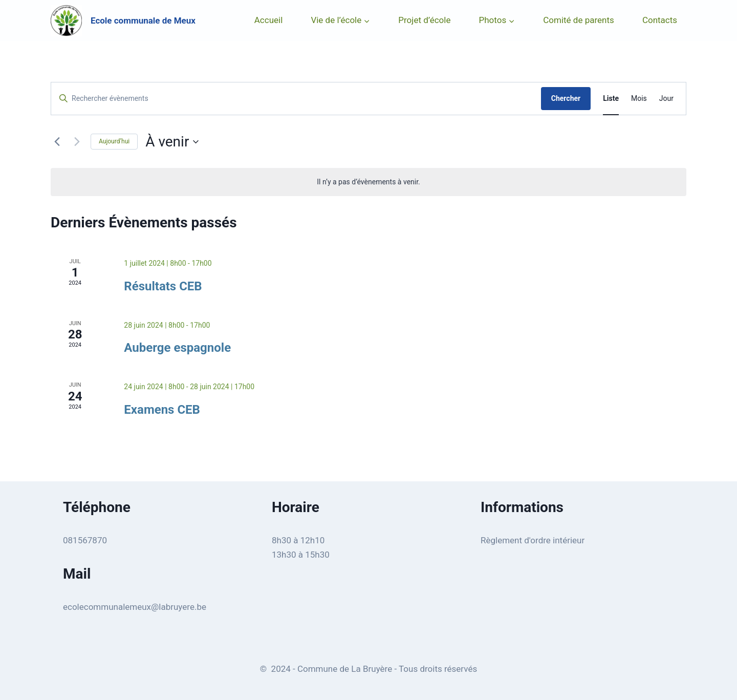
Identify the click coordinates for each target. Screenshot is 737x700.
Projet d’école (424, 20)
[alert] (368, 182)
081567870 (85, 540)
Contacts (660, 20)
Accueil (269, 20)
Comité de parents (579, 20)
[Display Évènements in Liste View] (611, 99)
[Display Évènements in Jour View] (666, 99)
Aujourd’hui (114, 141)
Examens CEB (162, 410)
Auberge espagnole (177, 348)
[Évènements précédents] (57, 142)
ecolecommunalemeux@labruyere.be (135, 607)
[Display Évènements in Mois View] (639, 99)
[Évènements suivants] (77, 142)
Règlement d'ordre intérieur (533, 540)
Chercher (566, 98)
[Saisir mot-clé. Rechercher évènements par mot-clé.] (296, 99)
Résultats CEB (163, 286)
